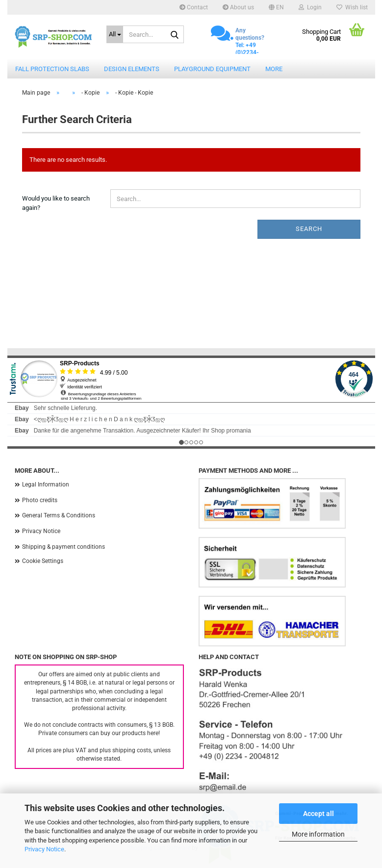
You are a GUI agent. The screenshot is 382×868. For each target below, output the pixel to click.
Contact (194, 7)
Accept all (318, 814)
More (274, 69)
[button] (276, 7)
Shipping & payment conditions (64, 547)
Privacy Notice (44, 849)
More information (318, 834)
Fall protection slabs (52, 69)
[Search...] (115, 34)
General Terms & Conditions (59, 515)
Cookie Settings (43, 561)
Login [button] (310, 7)
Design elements (132, 69)
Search (309, 229)
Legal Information (46, 485)
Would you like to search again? (56, 203)
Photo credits (40, 500)
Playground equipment (212, 69)
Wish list (352, 7)
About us (238, 7)
